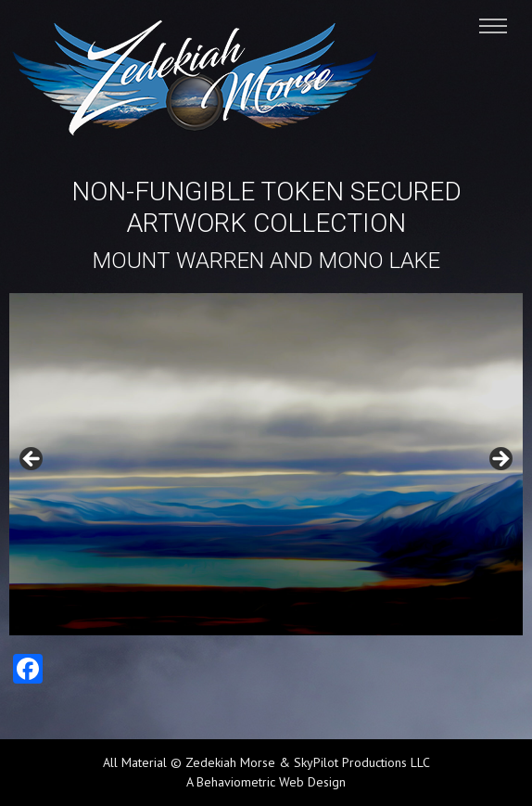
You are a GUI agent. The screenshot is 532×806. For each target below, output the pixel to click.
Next (500, 460)
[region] (266, 464)
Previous (32, 460)
